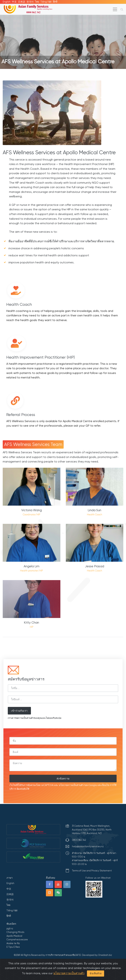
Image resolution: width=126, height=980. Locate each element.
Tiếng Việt (46, 2)
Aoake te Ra (13, 943)
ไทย (37, 2)
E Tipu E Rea (13, 947)
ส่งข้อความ (63, 779)
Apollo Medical (14, 936)
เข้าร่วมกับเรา (19, 711)
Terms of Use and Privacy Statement (92, 871)
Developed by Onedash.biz (97, 955)
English (7, 2)
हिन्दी (55, 2)
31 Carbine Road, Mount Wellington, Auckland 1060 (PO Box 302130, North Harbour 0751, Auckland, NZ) (92, 830)
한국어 (30, 2)
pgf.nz (10, 929)
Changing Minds (15, 932)
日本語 (22, 2)
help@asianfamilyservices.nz (88, 846)
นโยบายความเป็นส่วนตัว (71, 785)
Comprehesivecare (17, 940)
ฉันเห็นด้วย (96, 973)
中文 (14, 2)
